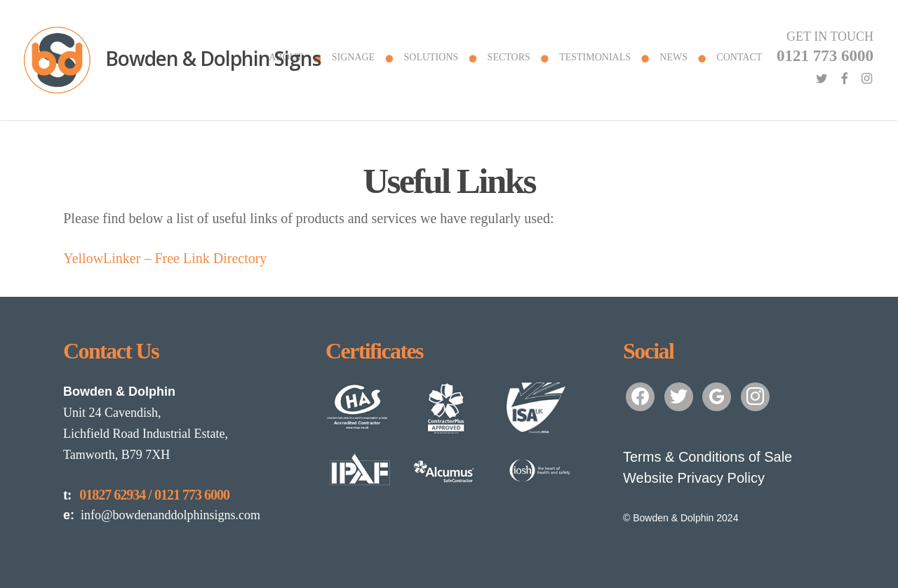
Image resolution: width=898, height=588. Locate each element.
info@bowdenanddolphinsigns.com (162, 515)
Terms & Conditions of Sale (708, 457)
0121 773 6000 (192, 495)
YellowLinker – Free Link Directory (165, 258)
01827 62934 (112, 495)
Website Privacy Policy (694, 478)
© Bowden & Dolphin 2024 (681, 518)
